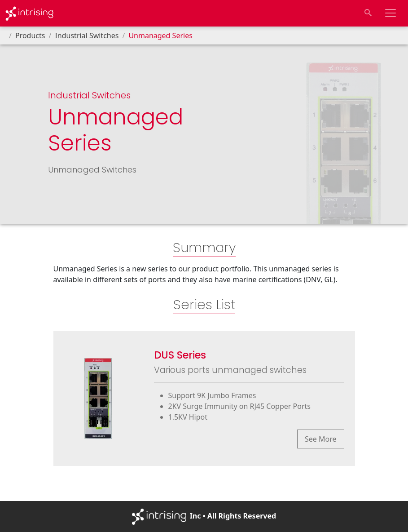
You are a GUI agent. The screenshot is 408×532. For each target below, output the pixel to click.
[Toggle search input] (368, 13)
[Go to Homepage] (29, 13)
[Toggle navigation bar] (390, 13)
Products (30, 35)
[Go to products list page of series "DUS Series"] (204, 399)
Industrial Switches (87, 35)
